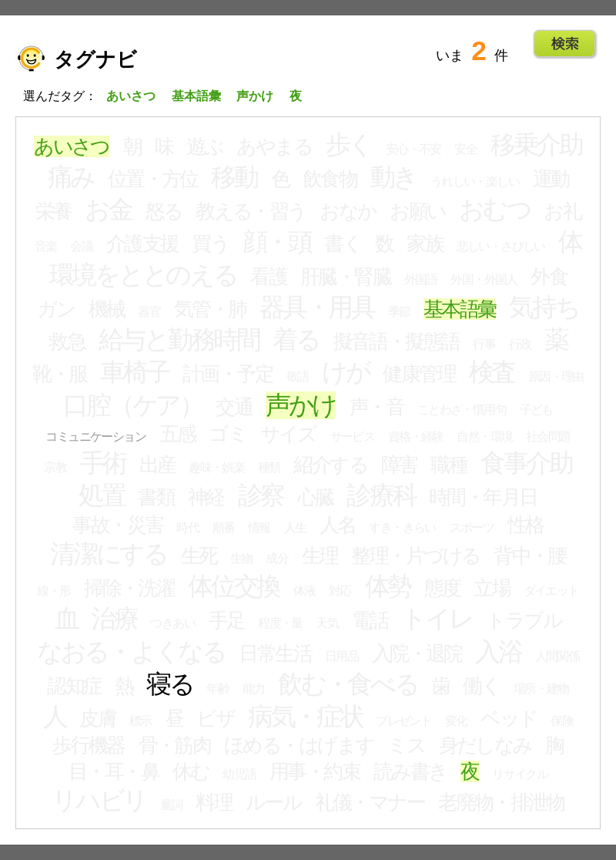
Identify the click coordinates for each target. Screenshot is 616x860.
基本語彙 (460, 309)
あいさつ (72, 146)
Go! (565, 44)
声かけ (301, 405)
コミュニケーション (95, 437)
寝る (170, 684)
